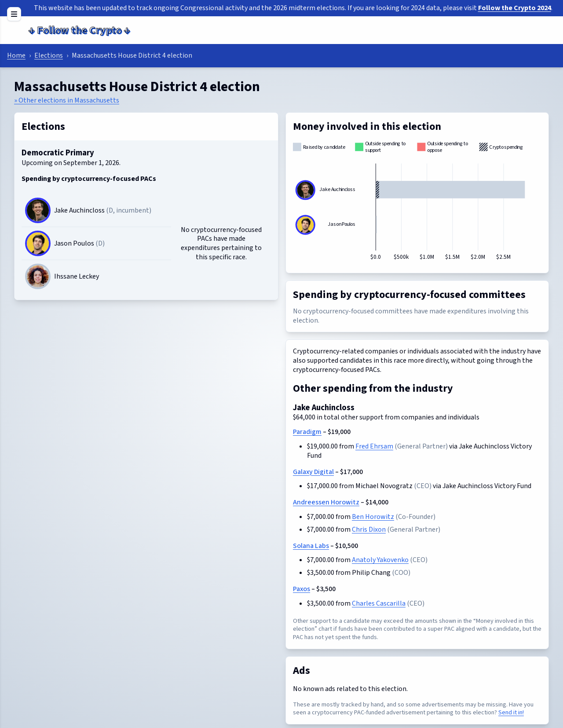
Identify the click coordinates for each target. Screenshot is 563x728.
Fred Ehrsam (374, 446)
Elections (49, 55)
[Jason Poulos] (38, 243)
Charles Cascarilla (379, 603)
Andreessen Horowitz (326, 502)
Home (16, 55)
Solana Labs (311, 546)
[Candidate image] (38, 276)
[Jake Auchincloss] (38, 210)
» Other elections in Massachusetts (67, 100)
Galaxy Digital (313, 472)
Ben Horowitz (373, 517)
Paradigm (307, 432)
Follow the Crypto (79, 30)
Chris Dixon (369, 529)
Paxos (302, 589)
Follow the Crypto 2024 (515, 8)
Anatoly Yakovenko (380, 560)
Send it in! (511, 712)
